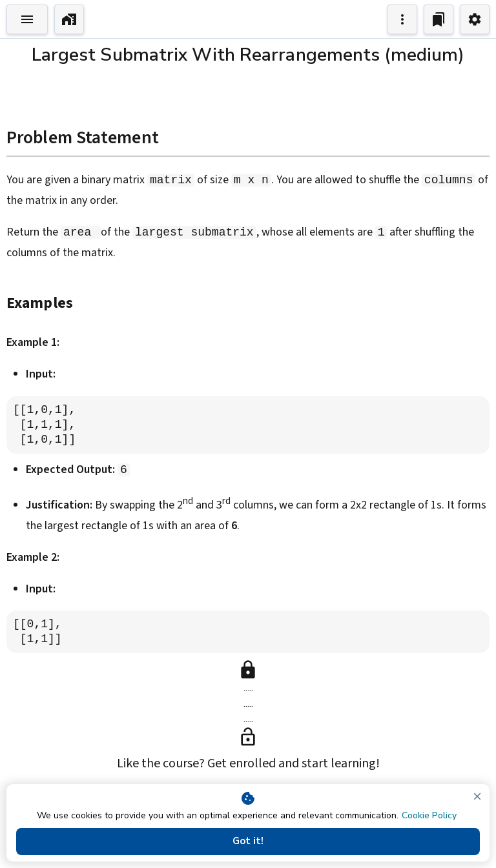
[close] (477, 796)
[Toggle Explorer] (27, 19)
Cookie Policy (429, 815)
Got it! (248, 842)
